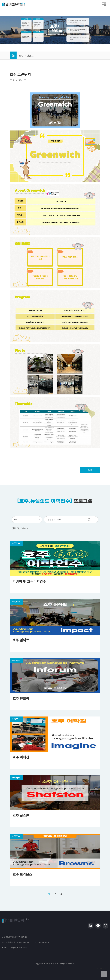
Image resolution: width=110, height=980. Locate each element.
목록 (90, 470)
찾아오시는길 (103, 968)
